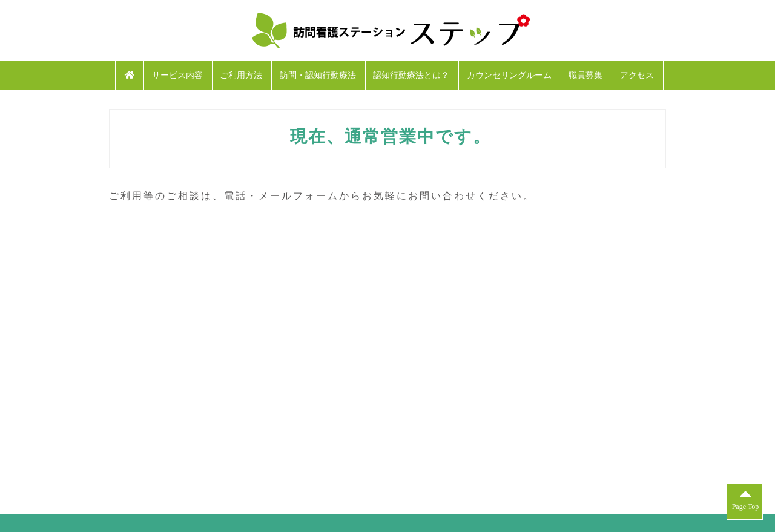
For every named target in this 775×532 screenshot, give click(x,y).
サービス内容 (177, 75)
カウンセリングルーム (509, 75)
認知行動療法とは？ (411, 75)
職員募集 (585, 75)
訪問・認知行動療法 (318, 75)
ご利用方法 (241, 75)
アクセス (637, 75)
